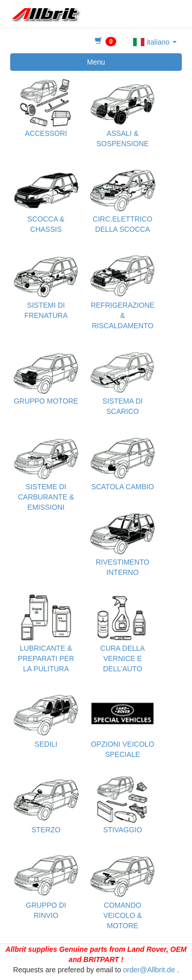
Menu (96, 62)
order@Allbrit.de (149, 970)
